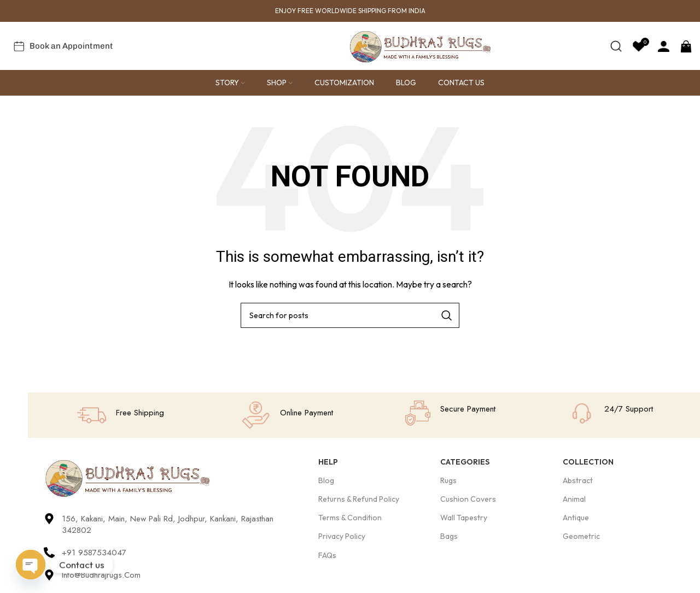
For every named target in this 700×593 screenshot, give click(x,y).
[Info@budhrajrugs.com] (49, 576)
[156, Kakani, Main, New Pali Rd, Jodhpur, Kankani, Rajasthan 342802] (49, 520)
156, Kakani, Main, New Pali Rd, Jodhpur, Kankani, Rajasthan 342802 (168, 526)
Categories (465, 462)
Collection (588, 462)
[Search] (616, 46)
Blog (326, 482)
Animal (574, 500)
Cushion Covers (468, 500)
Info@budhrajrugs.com (101, 576)
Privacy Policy (342, 537)
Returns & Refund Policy (359, 500)
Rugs (448, 482)
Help (328, 462)
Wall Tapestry (464, 519)
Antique (576, 519)
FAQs (327, 556)
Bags (449, 537)
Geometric (581, 537)
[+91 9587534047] (49, 554)
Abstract (578, 482)
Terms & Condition (350, 519)
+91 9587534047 (94, 554)
